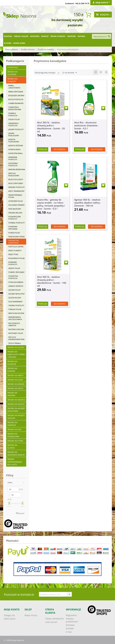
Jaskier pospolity (16, 129)
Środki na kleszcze (12, 363)
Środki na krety (15, 375)
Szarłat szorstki (16, 286)
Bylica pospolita (16, 99)
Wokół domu (19, 43)
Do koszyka (60, 149)
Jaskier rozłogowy (14, 134)
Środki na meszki (16, 384)
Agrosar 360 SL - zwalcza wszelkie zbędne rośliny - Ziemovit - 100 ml (88, 203)
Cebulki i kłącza (21, 36)
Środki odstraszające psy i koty (15, 462)
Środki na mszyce (16, 400)
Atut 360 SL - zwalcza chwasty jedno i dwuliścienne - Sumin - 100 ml (52, 281)
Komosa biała (14, 149)
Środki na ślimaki (12, 446)
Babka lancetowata (14, 87)
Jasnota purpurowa (14, 141)
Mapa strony (31, 615)
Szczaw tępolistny (16, 294)
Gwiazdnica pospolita (13, 124)
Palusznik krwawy (16, 205)
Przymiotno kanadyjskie (14, 242)
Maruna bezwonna (17, 169)
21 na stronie (70, 73)
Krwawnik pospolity (13, 158)
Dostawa (70, 625)
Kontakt (70, 628)
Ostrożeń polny (16, 201)
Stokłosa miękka (16, 282)
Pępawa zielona (15, 213)
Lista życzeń (51, 622)
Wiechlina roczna (16, 313)
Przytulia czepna (16, 247)
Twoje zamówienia (54, 619)
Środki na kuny (15, 380)
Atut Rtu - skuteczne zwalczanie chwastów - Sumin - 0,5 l (86, 125)
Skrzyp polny (14, 268)
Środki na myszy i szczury (16, 417)
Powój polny (14, 233)
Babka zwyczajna (16, 92)
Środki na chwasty (46, 49)
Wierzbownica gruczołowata (15, 318)
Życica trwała (15, 343)
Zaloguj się (9, 615)
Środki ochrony (58, 36)
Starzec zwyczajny (16, 272)
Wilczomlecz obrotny (14, 324)
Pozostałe (13, 67)
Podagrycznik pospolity (15, 218)
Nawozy (45, 36)
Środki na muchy (16, 404)
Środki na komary (12, 370)
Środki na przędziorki (13, 435)
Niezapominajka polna (15, 196)
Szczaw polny (14, 290)
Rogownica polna (16, 258)
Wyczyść (21, 513)
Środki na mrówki (12, 394)
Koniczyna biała (15, 153)
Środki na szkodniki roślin (16, 453)
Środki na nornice (12, 424)
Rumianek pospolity (13, 263)
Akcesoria (35, 36)
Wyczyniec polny (16, 333)
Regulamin (71, 615)
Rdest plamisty (15, 250)
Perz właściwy (15, 209)
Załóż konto (10, 619)
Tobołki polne (15, 309)
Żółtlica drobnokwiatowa (16, 338)
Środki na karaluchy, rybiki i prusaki (16, 354)
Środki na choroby (12, 73)
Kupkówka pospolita (13, 164)
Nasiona (8, 36)
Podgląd (43, 149)
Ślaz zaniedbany (15, 302)
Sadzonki (72, 36)
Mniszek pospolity (16, 187)
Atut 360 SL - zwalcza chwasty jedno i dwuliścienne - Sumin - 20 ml (51, 127)
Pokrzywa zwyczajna (13, 228)
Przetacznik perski (17, 237)
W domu (8, 43)
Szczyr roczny (15, 298)
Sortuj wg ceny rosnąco (47, 73)
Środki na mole (15, 388)
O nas (69, 632)
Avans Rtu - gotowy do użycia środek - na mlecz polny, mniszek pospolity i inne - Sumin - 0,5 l (51, 204)
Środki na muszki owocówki (16, 410)
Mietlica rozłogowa (14, 174)
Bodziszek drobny (16, 95)
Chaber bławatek (16, 103)
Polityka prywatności (72, 620)
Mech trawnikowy (16, 191)
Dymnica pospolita (13, 114)
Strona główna (11, 49)
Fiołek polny (14, 119)
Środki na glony (16, 347)
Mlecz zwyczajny (16, 183)
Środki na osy (14, 429)
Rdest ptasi (13, 254)
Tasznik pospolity (16, 305)
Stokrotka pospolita (13, 277)
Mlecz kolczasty (16, 179)
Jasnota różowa (16, 146)
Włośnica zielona (16, 329)
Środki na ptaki (15, 441)
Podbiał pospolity (17, 223)
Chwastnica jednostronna (15, 108)
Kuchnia (81, 36)
